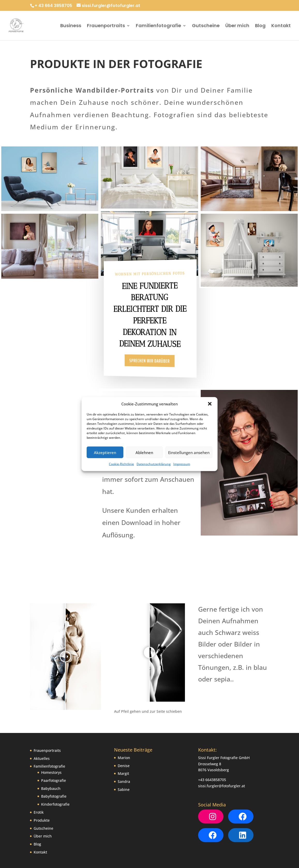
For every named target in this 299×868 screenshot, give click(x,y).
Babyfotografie (54, 766)
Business (71, 26)
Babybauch (51, 758)
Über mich (237, 26)
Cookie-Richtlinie (121, 464)
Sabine (124, 759)
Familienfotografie (158, 26)
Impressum (182, 464)
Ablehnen (144, 452)
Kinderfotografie (55, 774)
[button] (210, 404)
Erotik (39, 782)
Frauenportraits (106, 26)
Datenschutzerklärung (154, 464)
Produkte (42, 790)
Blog (260, 26)
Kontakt (281, 26)
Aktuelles (42, 728)
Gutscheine (206, 26)
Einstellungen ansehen (189, 452)
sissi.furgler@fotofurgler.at (222, 756)
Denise (124, 735)
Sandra (124, 751)
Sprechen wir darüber (150, 361)
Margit (123, 743)
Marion (124, 727)
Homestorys (51, 742)
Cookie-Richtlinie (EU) (129, 847)
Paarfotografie (54, 750)
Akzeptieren (105, 452)
